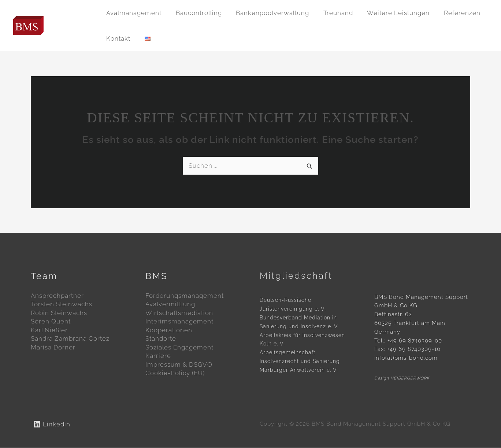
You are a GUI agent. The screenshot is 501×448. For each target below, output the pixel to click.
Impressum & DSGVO (179, 366)
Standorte (161, 339)
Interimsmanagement (179, 322)
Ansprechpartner (57, 296)
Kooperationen (169, 330)
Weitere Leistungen (391, 13)
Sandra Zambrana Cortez (70, 339)
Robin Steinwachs (59, 313)
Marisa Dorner (53, 348)
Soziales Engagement (179, 348)
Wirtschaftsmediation (179, 313)
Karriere (158, 357)
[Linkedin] (52, 424)
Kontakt (118, 38)
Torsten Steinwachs (62, 304)
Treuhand (332, 13)
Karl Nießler (49, 330)
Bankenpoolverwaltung (268, 13)
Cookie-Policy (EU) (175, 374)
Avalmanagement (133, 13)
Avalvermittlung (170, 304)
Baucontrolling (196, 13)
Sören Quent (51, 322)
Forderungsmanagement (185, 296)
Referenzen (453, 13)
